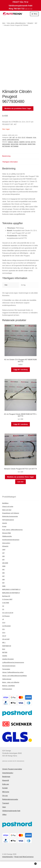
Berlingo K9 (6, 596)
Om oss (5, 796)
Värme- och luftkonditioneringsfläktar (15, 676)
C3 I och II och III (8, 613)
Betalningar (6, 777)
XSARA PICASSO (8, 659)
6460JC (16, 142)
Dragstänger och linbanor (11, 513)
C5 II (19, 137)
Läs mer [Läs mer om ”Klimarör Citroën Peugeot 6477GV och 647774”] (20, 482)
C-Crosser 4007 (7, 599)
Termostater (6, 669)
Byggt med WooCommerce (24, 857)
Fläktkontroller (7, 536)
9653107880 (15, 144)
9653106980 (6, 144)
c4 (16, 137)
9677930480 (6, 146)
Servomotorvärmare (9, 666)
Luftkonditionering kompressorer (13, 662)
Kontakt (5, 788)
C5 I (4, 629)
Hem (4, 23)
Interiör (5, 523)
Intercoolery (6, 543)
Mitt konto (6, 792)
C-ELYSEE (6, 603)
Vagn (4, 807)
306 (3, 573)
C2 (3, 606)
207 (3, 560)
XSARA (5, 656)
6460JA (11, 142)
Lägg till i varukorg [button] (20, 370)
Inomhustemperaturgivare (11, 540)
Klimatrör (30, 23)
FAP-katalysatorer (8, 520)
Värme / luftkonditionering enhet (13, 672)
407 (36, 23)
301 (3, 570)
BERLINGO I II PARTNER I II (11, 589)
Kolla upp (6, 784)
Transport (6, 803)
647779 (33, 142)
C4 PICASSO (6, 626)
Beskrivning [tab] (6, 156)
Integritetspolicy (8, 773)
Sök (20, 865)
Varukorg (32, 863)
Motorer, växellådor (9, 686)
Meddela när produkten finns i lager (18, 108)
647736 (28, 142)
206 (3, 556)
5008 (4, 586)
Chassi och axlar (8, 507)
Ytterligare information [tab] (10, 162)
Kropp (4, 526)
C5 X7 (23, 137)
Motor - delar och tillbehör (11, 682)
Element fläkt (7, 533)
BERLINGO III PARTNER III (11, 593)
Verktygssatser (7, 689)
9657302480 (23, 144)
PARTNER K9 (7, 646)
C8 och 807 (6, 639)
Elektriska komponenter (10, 516)
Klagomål (6, 780)
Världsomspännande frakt (11, 811)
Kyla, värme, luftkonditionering (16, 23)
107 (3, 553)
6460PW (22, 142)
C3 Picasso (6, 616)
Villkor (4, 815)
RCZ (4, 649)
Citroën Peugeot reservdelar (12, 769)
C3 (3, 609)
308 (3, 580)
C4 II (4, 623)
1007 (4, 550)
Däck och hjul (7, 510)
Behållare (5, 503)
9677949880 (15, 146)
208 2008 (5, 563)
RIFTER (5, 652)
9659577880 (32, 144)
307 (11, 137)
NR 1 (4, 643)
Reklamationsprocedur (10, 799)
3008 (4, 566)
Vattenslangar (7, 679)
